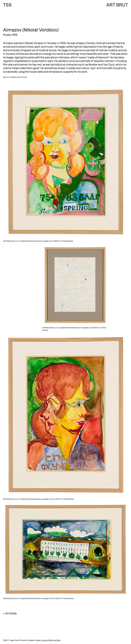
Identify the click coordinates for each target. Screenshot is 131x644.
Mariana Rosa (55, 640)
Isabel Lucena (42, 640)
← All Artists (10, 614)
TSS (7, 5)
